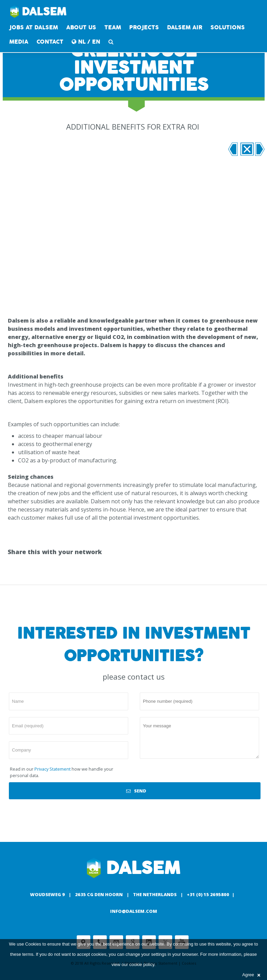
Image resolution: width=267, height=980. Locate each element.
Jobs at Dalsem (34, 27)
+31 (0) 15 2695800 (208, 894)
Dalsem (38, 12)
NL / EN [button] (86, 42)
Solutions (228, 27)
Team (113, 27)
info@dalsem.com (134, 911)
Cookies (33, 944)
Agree (251, 975)
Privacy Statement (53, 769)
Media (19, 42)
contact (50, 42)
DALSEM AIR (185, 27)
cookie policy (142, 964)
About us (81, 27)
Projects (144, 27)
